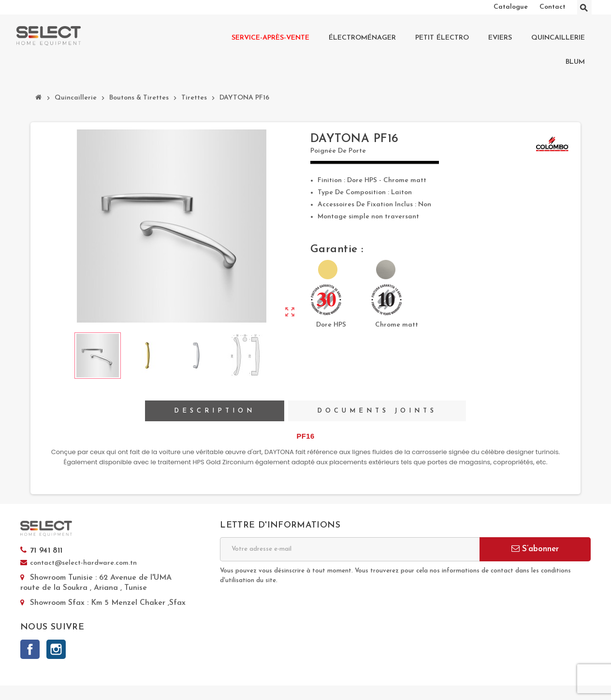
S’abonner (535, 549)
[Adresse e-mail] (350, 549)
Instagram (56, 649)
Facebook (30, 649)
